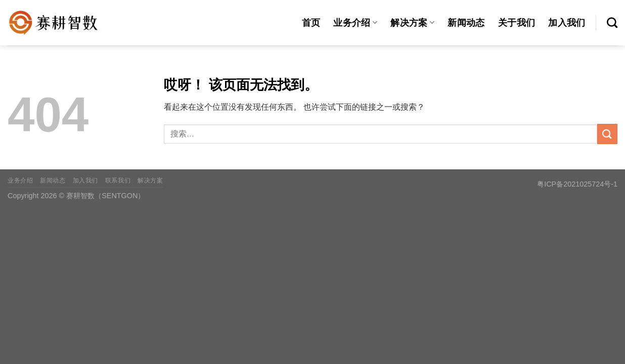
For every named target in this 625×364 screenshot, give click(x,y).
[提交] (607, 134)
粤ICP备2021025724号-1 (577, 184)
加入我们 (567, 23)
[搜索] (612, 22)
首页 (311, 23)
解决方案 (412, 23)
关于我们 (517, 23)
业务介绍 (355, 23)
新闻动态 (466, 23)
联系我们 (118, 180)
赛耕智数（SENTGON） (105, 196)
